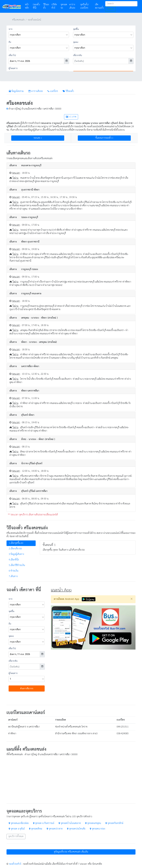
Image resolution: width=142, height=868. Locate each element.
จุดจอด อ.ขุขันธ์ (17, 829)
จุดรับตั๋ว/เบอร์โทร (85, 6)
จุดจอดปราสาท (55, 829)
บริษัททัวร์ (54, 6)
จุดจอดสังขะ (36, 829)
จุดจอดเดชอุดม (93, 823)
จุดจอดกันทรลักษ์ (114, 823)
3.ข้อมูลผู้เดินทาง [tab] (16, 554)
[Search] (121, 4)
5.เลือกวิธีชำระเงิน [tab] (17, 565)
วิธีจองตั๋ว (46, 6)
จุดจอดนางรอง (97, 829)
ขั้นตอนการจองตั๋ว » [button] (104, 138)
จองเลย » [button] (38, 138)
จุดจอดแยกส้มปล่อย (19, 823)
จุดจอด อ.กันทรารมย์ (44, 823)
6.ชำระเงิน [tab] (14, 571)
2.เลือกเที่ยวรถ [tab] (15, 549)
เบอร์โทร (53, 91)
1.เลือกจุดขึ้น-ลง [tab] (16, 543)
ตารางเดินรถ (72, 6)
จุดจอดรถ (64, 6)
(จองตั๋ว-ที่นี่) (37, 6)
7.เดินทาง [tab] (13, 576)
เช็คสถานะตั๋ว (99, 6)
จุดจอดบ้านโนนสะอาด (70, 823)
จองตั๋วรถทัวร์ (15, 864)
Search (110, 9)
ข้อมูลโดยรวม (16, 91)
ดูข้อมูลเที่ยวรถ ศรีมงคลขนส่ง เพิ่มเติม (71, 852)
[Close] (132, 599)
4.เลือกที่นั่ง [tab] (14, 560)
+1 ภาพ (71, 117)
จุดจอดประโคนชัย (76, 829)
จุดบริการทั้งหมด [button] (16, 836)
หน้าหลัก (28, 6)
